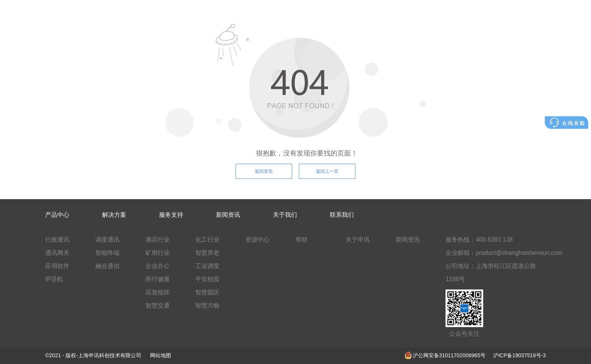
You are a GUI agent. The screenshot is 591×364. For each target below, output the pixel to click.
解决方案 (114, 215)
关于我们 (285, 215)
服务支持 (171, 215)
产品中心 (57, 215)
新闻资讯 (228, 215)
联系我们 (342, 215)
